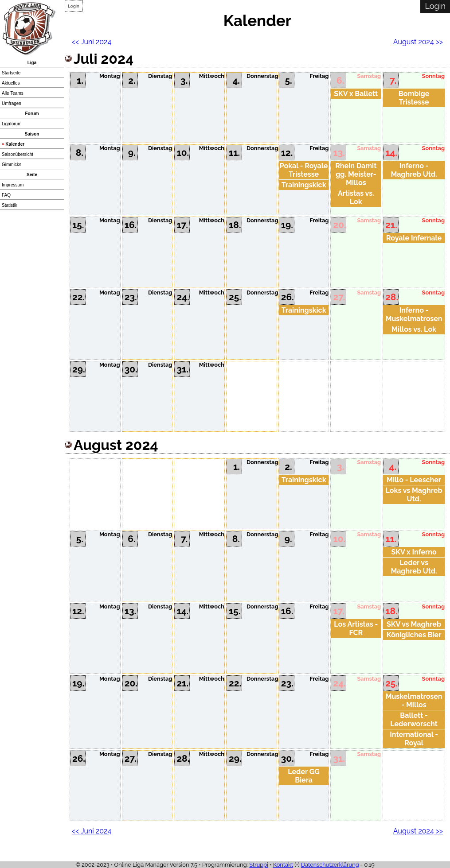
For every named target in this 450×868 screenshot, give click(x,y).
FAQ (6, 195)
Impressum (13, 185)
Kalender (15, 144)
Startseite (11, 73)
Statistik (10, 205)
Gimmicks (12, 165)
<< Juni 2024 (92, 42)
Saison (32, 134)
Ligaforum (12, 124)
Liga (32, 63)
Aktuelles (11, 83)
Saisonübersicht (18, 154)
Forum (32, 114)
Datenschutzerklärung (330, 865)
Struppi (259, 865)
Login (74, 6)
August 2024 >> (418, 42)
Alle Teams (13, 93)
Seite (32, 175)
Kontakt (283, 865)
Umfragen (12, 103)
